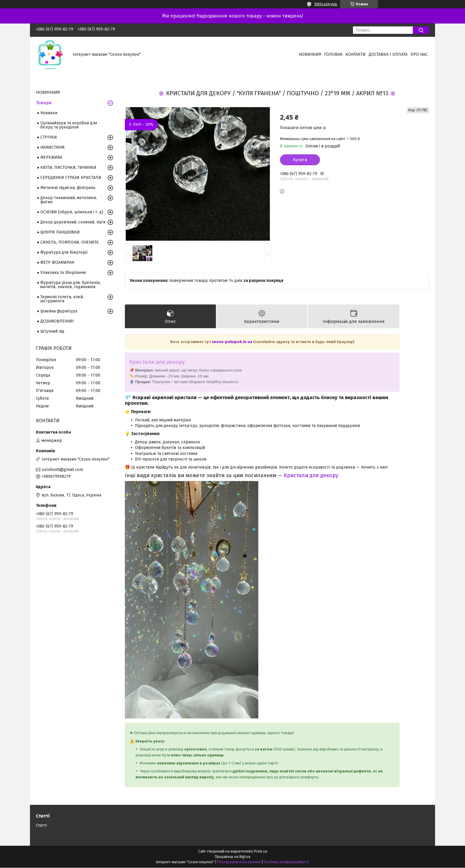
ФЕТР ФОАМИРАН (57, 262)
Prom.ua (261, 852)
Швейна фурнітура (59, 311)
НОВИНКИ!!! (310, 54)
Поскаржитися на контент (239, 862)
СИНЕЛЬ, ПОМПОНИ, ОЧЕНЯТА (69, 242)
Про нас (419, 54)
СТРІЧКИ (49, 137)
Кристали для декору (311, 475)
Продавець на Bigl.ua (232, 857)
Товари (44, 103)
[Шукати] (421, 30)
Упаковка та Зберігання (63, 273)
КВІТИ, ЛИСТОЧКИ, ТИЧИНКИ (68, 168)
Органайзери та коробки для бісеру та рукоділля (69, 125)
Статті (41, 826)
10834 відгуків (326, 4)
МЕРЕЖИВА (51, 157)
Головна (333, 54)
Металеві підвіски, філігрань (68, 188)
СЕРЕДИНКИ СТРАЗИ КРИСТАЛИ (71, 178)
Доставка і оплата (388, 54)
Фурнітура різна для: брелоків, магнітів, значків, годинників (70, 285)
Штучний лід (52, 331)
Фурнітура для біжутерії (64, 252)
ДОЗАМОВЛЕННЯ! (57, 321)
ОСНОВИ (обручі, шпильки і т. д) (72, 212)
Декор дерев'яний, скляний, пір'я (73, 222)
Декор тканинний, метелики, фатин (69, 200)
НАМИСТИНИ (52, 147)
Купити (300, 160)
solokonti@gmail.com (62, 470)
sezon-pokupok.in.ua (232, 342)
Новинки (49, 113)
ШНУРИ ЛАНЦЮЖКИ (60, 232)
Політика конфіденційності (286, 862)
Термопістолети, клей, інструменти (62, 299)
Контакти (356, 54)
